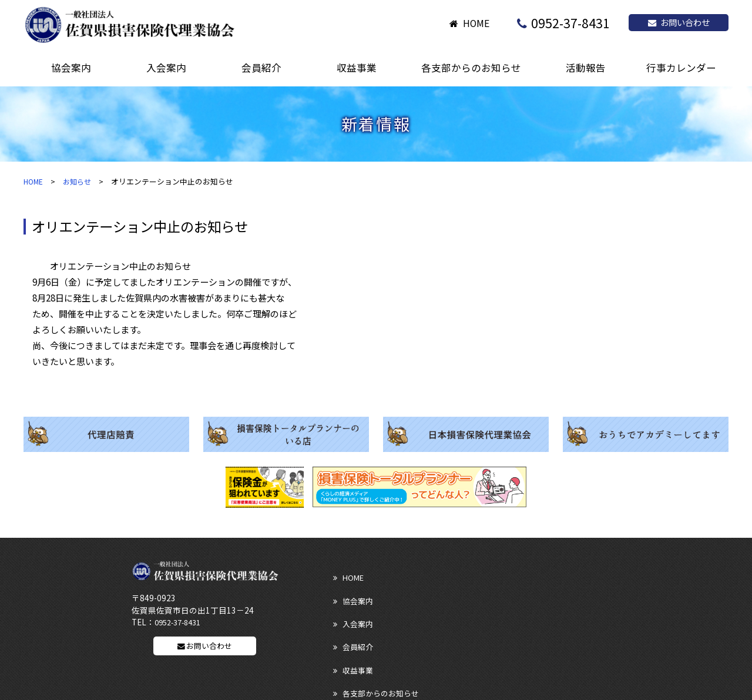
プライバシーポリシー (562, 635)
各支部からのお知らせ (562, 595)
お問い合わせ (679, 22)
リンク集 (345, 635)
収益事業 (442, 595)
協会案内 (442, 574)
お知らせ (80, 181)
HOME (476, 23)
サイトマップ (353, 656)
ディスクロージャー (461, 635)
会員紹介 (345, 595)
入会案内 (539, 574)
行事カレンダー (550, 615)
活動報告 (345, 615)
